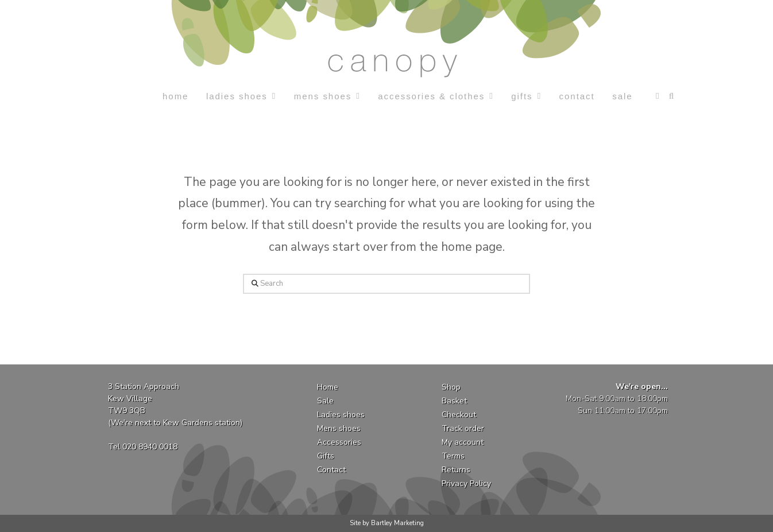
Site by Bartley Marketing (387, 523)
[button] (658, 96)
